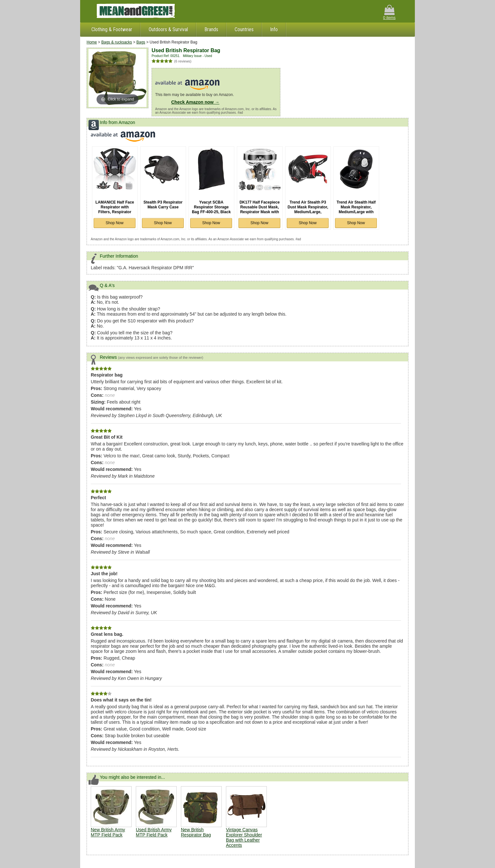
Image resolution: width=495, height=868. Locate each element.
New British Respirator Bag (196, 832)
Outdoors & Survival (168, 29)
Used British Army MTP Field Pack (154, 832)
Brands (211, 29)
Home (92, 42)
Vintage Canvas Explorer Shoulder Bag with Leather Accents (244, 837)
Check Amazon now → (195, 102)
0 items (389, 12)
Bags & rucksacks (117, 42)
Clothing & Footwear (112, 29)
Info (274, 29)
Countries (244, 29)
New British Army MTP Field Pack (108, 832)
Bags (141, 42)
